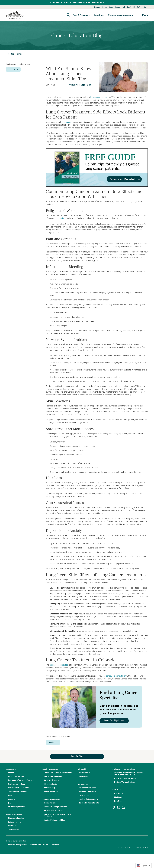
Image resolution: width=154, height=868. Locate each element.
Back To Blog (15, 54)
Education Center (50, 784)
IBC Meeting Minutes (16, 807)
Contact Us (119, 793)
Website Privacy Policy (17, 845)
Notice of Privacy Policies (125, 782)
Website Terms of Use (39, 845)
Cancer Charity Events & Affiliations (58, 773)
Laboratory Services (16, 822)
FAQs (10, 795)
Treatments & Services (17, 792)
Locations (99, 15)
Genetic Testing (85, 795)
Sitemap (55, 845)
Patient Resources (51, 792)
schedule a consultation (116, 676)
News (10, 803)
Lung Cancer (13, 69)
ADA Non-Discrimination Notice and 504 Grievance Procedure (129, 773)
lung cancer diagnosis (99, 97)
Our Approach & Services (53, 811)
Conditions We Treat (16, 776)
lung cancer (67, 122)
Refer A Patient (50, 803)
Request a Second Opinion (104, 7)
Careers (11, 799)
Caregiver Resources (52, 780)
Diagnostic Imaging (16, 818)
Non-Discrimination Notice (125, 778)
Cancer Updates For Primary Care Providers (57, 815)
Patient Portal (120, 7)
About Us (12, 773)
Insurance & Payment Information (22, 780)
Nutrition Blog (49, 788)
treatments (59, 218)
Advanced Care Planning (89, 788)
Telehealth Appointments (89, 803)
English (142, 866)
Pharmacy (12, 826)
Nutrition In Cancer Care (89, 799)
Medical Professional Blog (54, 820)
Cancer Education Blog (53, 776)
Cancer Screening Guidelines (55, 807)
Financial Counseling (87, 791)
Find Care (118, 797)
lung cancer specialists (59, 665)
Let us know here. (96, 2)
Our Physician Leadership (18, 788)
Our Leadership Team (17, 784)
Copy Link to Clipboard (81, 85)
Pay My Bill (131, 7)
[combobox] (144, 866)
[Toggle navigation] (68, 15)
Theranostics (14, 830)
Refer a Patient (142, 7)
